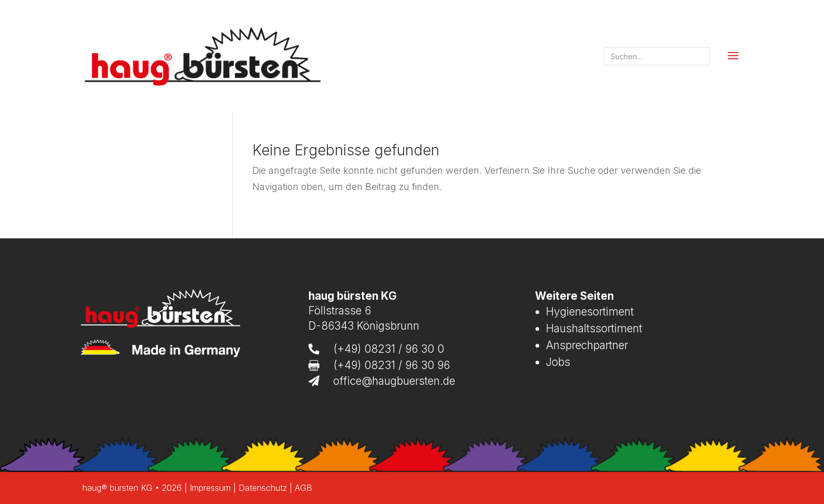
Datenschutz (263, 488)
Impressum (210, 488)
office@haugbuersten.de (394, 381)
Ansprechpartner (587, 345)
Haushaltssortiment (594, 328)
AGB (303, 488)
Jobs (558, 362)
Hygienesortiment (590, 312)
